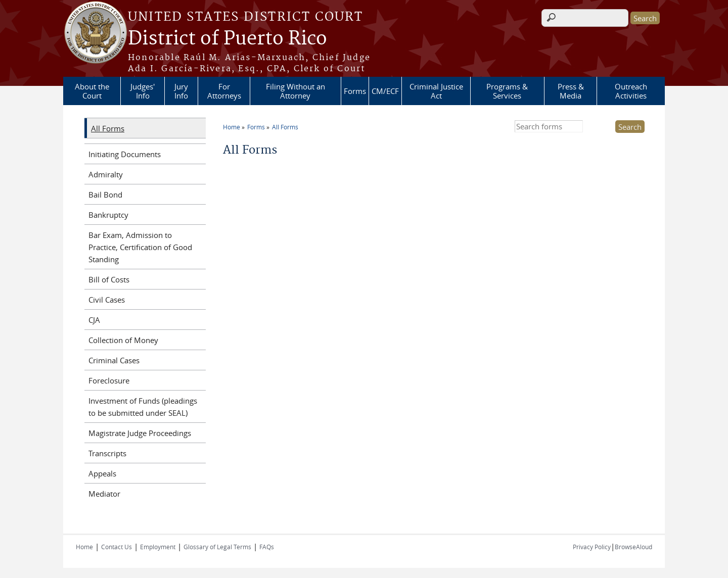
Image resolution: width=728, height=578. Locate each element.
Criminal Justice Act (436, 91)
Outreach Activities (631, 91)
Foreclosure (109, 380)
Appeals (102, 473)
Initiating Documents (125, 154)
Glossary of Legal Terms (217, 547)
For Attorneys (224, 91)
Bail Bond (105, 195)
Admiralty (106, 174)
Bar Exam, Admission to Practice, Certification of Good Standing (140, 247)
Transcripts (107, 453)
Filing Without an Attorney (295, 91)
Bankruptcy (108, 215)
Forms (355, 91)
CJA (94, 320)
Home (232, 127)
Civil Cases (107, 300)
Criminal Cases (114, 360)
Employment (158, 547)
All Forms (285, 127)
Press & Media (571, 91)
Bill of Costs (109, 279)
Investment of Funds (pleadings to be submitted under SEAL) (143, 407)
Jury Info (181, 91)
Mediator (104, 494)
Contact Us (117, 547)
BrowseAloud (633, 547)
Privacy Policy (592, 547)
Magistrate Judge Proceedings (140, 433)
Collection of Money (123, 340)
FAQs (267, 547)
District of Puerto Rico (227, 39)
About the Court (92, 91)
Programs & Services (507, 91)
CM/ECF (385, 91)
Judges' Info (143, 91)
